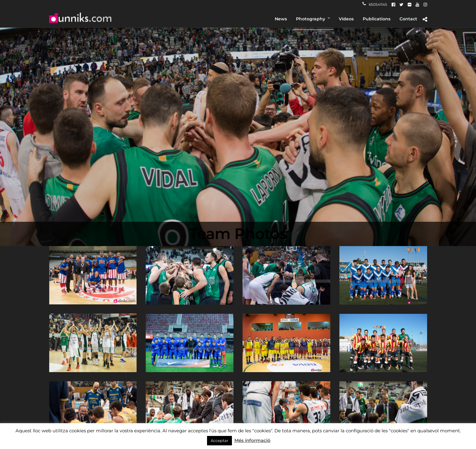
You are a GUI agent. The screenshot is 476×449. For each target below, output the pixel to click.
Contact (408, 19)
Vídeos (346, 19)
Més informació (252, 440)
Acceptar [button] (219, 440)
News (281, 19)
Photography (311, 19)
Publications (377, 19)
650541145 (375, 4)
